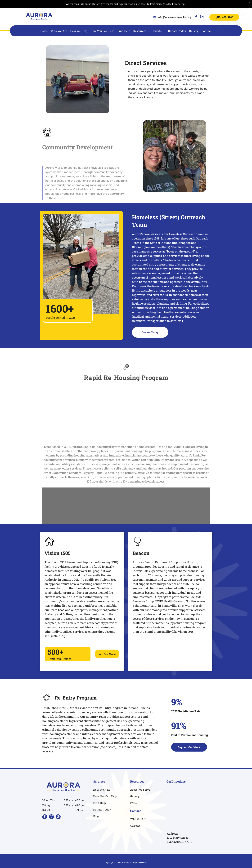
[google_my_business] (58, 817)
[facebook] (196, 17)
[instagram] (202, 17)
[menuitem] (44, 31)
